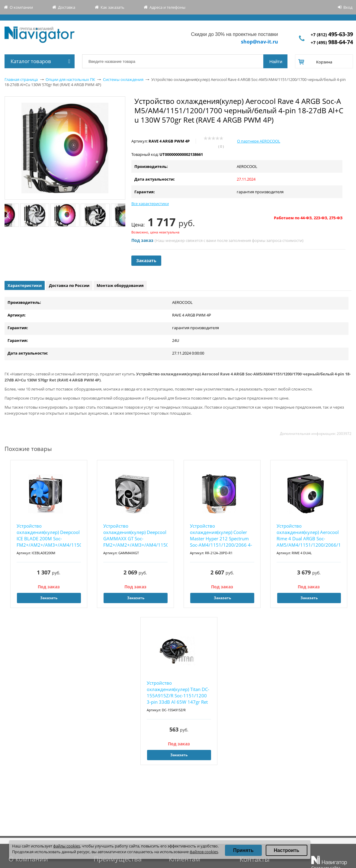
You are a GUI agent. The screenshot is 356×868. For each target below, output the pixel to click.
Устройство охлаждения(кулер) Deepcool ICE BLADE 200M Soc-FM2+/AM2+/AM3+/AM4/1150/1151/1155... (49, 535)
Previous (8, 215)
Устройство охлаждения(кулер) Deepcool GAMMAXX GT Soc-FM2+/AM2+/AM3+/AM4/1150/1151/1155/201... (135, 535)
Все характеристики (150, 204)
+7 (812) (332, 35)
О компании (21, 7)
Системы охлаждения (123, 79)
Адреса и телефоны (167, 7)
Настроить (287, 850)
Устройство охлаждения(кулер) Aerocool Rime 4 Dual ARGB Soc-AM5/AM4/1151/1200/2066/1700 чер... (309, 536)
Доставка (67, 7)
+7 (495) (332, 42)
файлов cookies (204, 852)
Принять (243, 850)
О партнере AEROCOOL (259, 141)
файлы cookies (67, 846)
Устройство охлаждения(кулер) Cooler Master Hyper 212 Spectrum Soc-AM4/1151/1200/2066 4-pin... (221, 536)
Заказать (146, 260)
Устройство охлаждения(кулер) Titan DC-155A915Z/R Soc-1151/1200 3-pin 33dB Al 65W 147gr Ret (178, 692)
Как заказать (112, 7)
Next (122, 215)
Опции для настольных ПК (70, 79)
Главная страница (21, 79)
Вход (348, 7)
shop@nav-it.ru (260, 42)
